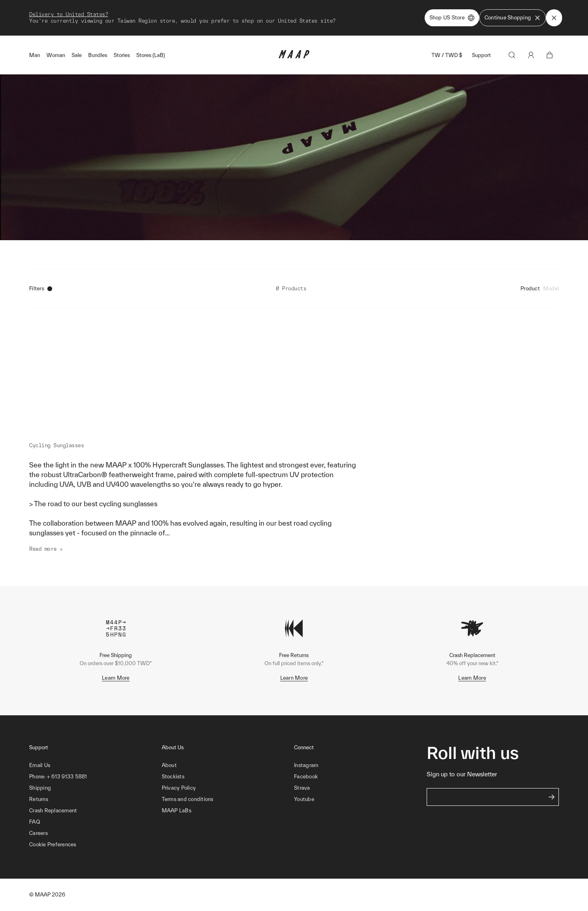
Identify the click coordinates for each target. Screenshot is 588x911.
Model (551, 289)
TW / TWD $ (447, 55)
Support (481, 55)
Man (35, 55)
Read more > (46, 549)
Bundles (98, 55)
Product (530, 289)
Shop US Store (452, 18)
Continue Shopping (513, 18)
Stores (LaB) (151, 55)
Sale (77, 55)
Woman (56, 55)
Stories (122, 55)
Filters (41, 289)
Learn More (116, 678)
